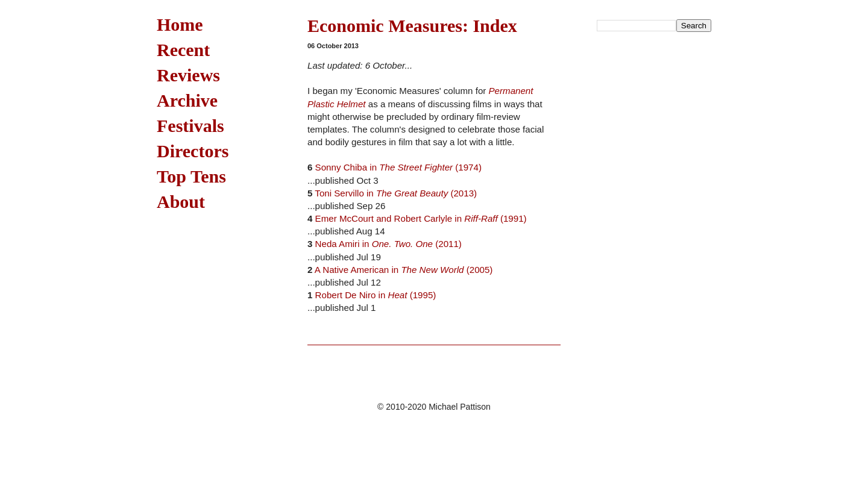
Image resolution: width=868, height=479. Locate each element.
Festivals (190, 126)
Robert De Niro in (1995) (376, 295)
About (181, 202)
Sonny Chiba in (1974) (398, 167)
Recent (183, 50)
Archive (187, 100)
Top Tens (191, 176)
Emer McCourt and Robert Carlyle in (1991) (421, 218)
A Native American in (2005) (404, 270)
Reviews (188, 75)
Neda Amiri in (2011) (388, 244)
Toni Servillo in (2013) (396, 193)
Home (180, 24)
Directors (193, 151)
